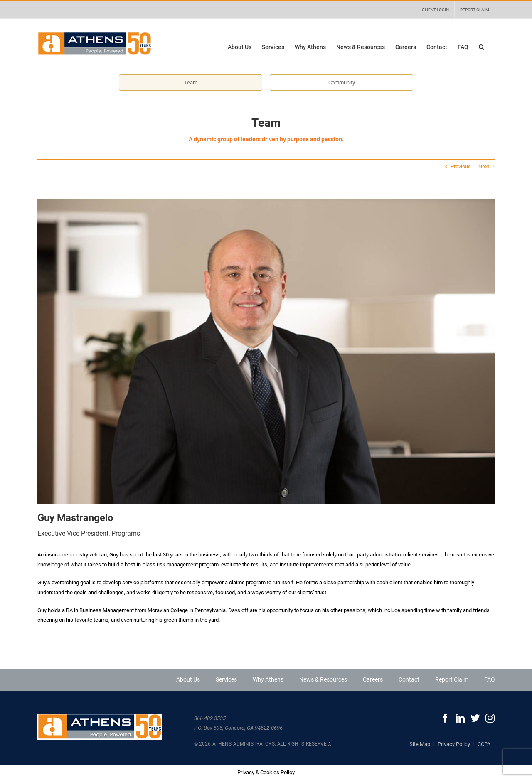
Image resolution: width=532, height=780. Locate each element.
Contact (409, 679)
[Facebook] (445, 718)
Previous (461, 166)
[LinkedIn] (460, 718)
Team (191, 82)
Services (226, 679)
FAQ (490, 679)
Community (342, 82)
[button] (482, 47)
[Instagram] (490, 718)
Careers (373, 679)
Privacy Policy (454, 744)
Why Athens (268, 679)
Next (484, 166)
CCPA (484, 744)
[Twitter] (475, 718)
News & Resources (323, 679)
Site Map (420, 744)
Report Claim (452, 679)
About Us (188, 679)
